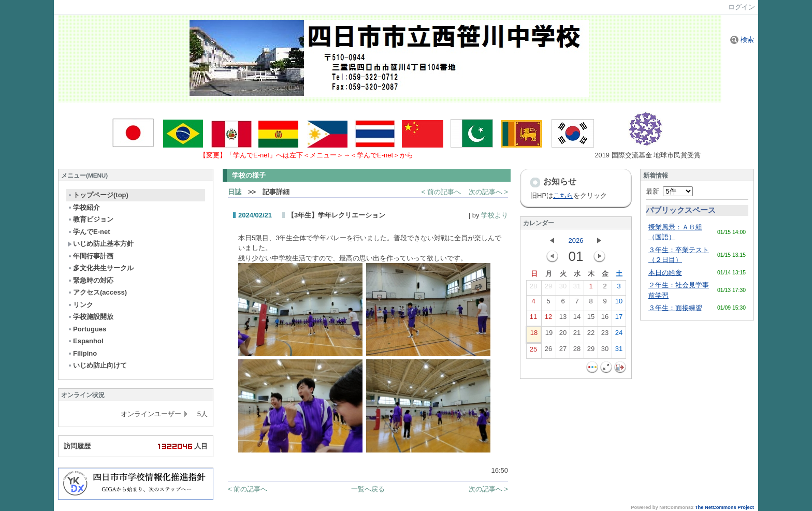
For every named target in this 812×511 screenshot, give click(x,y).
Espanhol (85, 341)
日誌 (235, 192)
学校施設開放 (90, 317)
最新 (669, 191)
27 (563, 351)
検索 (742, 40)
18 (534, 335)
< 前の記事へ (441, 192)
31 (577, 288)
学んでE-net (89, 232)
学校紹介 (84, 207)
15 (591, 319)
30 (563, 288)
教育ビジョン (90, 219)
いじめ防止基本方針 (100, 244)
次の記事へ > (488, 192)
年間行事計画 (90, 256)
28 (533, 288)
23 (605, 335)
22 (591, 335)
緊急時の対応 (90, 280)
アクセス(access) (97, 292)
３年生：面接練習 (675, 308)
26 (548, 351)
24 (619, 335)
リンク (80, 305)
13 (563, 319)
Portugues (87, 329)
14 (577, 319)
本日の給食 (665, 273)
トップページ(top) (98, 195)
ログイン (742, 7)
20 (563, 335)
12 (548, 319)
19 (549, 335)
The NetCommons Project (724, 507)
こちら (563, 195)
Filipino (82, 353)
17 (619, 319)
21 (577, 335)
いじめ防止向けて (97, 365)
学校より (495, 215)
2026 (576, 240)
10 (619, 303)
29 (548, 288)
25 (533, 352)
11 (533, 319)
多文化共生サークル (100, 268)
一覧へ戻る (368, 489)
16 (605, 319)
